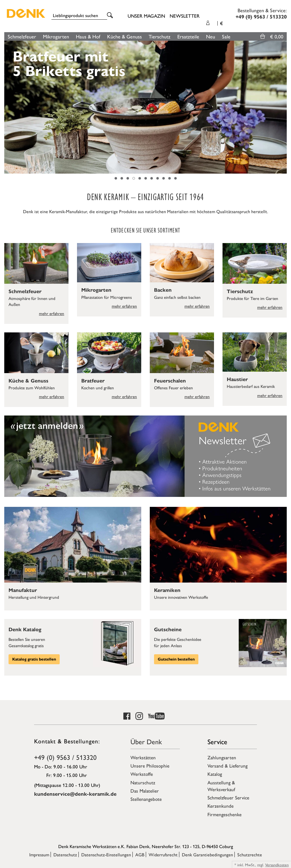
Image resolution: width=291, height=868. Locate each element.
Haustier (237, 379)
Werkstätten (143, 757)
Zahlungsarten (222, 757)
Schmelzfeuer (22, 36)
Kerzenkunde (221, 806)
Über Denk (146, 741)
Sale (226, 36)
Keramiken (167, 590)
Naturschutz (143, 782)
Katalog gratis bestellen (34, 659)
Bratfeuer (93, 381)
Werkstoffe (142, 774)
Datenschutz (65, 854)
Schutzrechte (250, 854)
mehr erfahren (52, 313)
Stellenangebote (146, 799)
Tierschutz (160, 36)
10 (170, 178)
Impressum (39, 854)
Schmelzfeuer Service (228, 797)
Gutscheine (168, 630)
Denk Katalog (25, 630)
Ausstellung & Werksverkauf (221, 786)
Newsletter (185, 16)
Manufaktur (23, 590)
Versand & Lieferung (227, 766)
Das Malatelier (145, 791)
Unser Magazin (146, 16)
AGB (140, 854)
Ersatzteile (188, 36)
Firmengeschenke (225, 814)
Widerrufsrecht (163, 854)
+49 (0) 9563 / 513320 (65, 757)
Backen (163, 290)
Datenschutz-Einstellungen (106, 854)
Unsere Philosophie (150, 766)
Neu (211, 36)
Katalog (215, 774)
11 (175, 178)
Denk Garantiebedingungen (207, 854)
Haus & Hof (88, 36)
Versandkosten (277, 865)
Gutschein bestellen (176, 659)
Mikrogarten (56, 36)
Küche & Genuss (124, 36)
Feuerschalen (170, 381)
